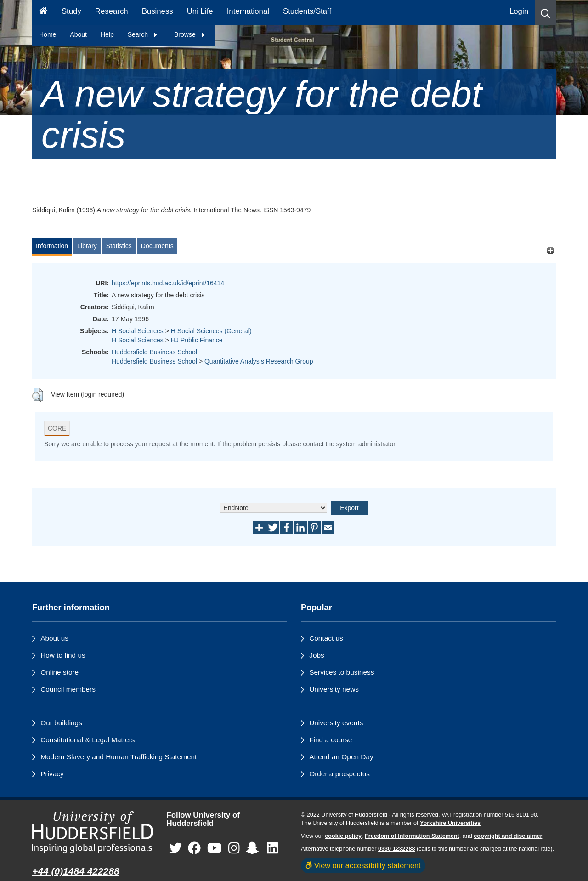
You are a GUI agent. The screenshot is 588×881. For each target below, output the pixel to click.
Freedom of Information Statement (412, 836)
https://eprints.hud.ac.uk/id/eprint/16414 (168, 283)
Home (48, 34)
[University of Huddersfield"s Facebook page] (194, 849)
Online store (59, 672)
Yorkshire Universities (450, 823)
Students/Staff (307, 11)
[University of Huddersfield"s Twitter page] (175, 849)
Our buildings (61, 723)
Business (158, 11)
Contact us (326, 638)
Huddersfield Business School (154, 352)
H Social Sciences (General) (211, 331)
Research (112, 11)
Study (71, 11)
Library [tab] (87, 246)
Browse (190, 34)
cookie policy (343, 836)
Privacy (52, 774)
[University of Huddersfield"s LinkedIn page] (273, 849)
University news (334, 689)
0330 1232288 (397, 849)
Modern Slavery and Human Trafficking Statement (119, 757)
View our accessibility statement (363, 865)
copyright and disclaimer (508, 836)
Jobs (317, 655)
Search (143, 34)
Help (107, 34)
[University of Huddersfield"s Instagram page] (234, 849)
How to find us (63, 655)
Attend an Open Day (341, 757)
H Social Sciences (138, 331)
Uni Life (200, 11)
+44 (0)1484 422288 (76, 871)
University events (336, 723)
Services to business (342, 672)
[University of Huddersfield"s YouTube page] (215, 849)
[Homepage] (43, 13)
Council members (68, 689)
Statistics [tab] (119, 246)
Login (519, 11)
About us (54, 638)
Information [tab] (52, 246)
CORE (57, 428)
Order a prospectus (339, 774)
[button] (546, 13)
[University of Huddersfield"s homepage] (93, 832)
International (248, 11)
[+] (550, 250)
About (78, 34)
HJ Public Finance (197, 340)
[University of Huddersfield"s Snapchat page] (254, 849)
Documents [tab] (157, 246)
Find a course (331, 740)
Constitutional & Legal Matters (88, 740)
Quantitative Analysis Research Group (259, 361)
